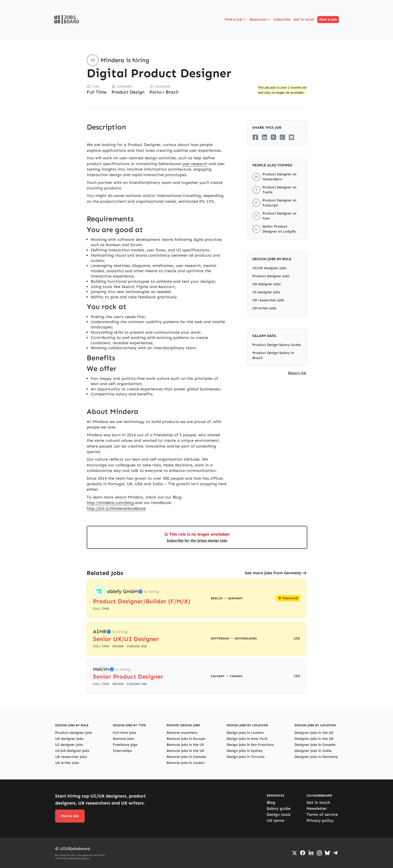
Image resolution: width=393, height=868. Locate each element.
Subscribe (282, 19)
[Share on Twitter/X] (273, 137)
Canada (236, 676)
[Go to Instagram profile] (319, 853)
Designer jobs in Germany (316, 757)
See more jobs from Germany (273, 573)
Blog (271, 802)
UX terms (275, 820)
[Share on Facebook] (255, 137)
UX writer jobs (264, 308)
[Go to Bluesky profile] (327, 853)
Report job (297, 373)
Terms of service (322, 814)
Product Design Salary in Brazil (273, 355)
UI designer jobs (266, 292)
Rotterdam (220, 638)
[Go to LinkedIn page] (311, 853)
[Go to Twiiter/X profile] (294, 853)
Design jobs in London (245, 733)
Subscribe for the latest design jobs (197, 540)
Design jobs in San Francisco (250, 745)
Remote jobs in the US (185, 745)
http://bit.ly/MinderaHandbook (116, 508)
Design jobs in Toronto (246, 757)
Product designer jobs (271, 276)
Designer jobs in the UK (314, 739)
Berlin (217, 598)
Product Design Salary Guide (277, 345)
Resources (260, 20)
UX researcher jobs (268, 300)
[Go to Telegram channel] (335, 853)
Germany (235, 598)
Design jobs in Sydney (245, 751)
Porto (156, 92)
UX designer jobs (267, 284)
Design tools (279, 814)
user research (195, 164)
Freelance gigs (125, 745)
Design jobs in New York (247, 739)
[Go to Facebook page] (303, 853)
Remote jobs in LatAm (186, 763)
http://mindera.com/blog (110, 503)
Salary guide (279, 808)
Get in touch (304, 19)
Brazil (172, 92)
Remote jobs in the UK (185, 751)
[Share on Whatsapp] (282, 137)
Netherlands (246, 638)
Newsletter (317, 808)
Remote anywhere (182, 733)
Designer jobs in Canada (315, 745)
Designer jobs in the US (314, 733)
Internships (122, 751)
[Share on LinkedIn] (264, 137)
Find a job (236, 20)
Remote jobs (123, 739)
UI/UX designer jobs (269, 268)
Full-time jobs (124, 733)
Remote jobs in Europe (186, 739)
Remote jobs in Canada (186, 757)
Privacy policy (320, 820)
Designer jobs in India (313, 751)
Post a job (328, 19)
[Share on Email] (291, 137)
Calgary (218, 676)
